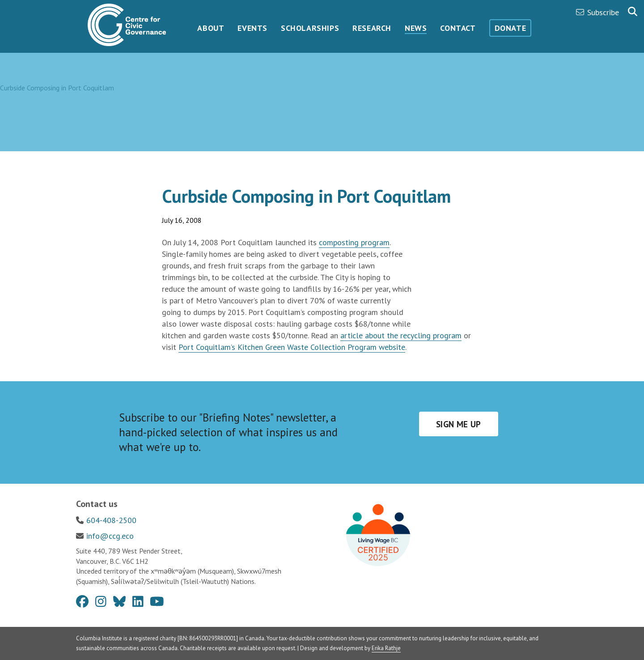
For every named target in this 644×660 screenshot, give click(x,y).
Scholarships (310, 28)
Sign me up (459, 424)
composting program (354, 242)
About (211, 28)
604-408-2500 (111, 520)
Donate (511, 28)
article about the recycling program (401, 335)
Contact (458, 28)
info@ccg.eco (110, 536)
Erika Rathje (386, 648)
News (416, 28)
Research (372, 28)
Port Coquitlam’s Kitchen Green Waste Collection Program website (292, 347)
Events (252, 28)
